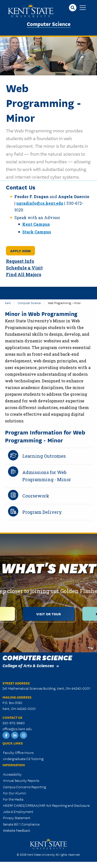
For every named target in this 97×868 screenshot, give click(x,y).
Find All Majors (24, 275)
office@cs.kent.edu (17, 729)
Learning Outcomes (44, 456)
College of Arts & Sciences (28, 665)
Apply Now (20, 251)
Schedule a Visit (24, 268)
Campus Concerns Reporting (24, 787)
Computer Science (49, 24)
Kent (8, 303)
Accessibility (12, 774)
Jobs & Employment (18, 811)
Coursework (36, 496)
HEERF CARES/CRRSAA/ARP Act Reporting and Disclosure (46, 805)
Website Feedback (17, 830)
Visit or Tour (48, 614)
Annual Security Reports (21, 780)
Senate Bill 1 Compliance (21, 824)
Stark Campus (37, 232)
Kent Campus (36, 224)
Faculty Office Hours (18, 752)
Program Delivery (42, 512)
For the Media (13, 799)
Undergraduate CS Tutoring (23, 759)
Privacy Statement (17, 818)
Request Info (20, 261)
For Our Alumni (15, 793)
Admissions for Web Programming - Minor (47, 476)
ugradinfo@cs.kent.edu (40, 203)
